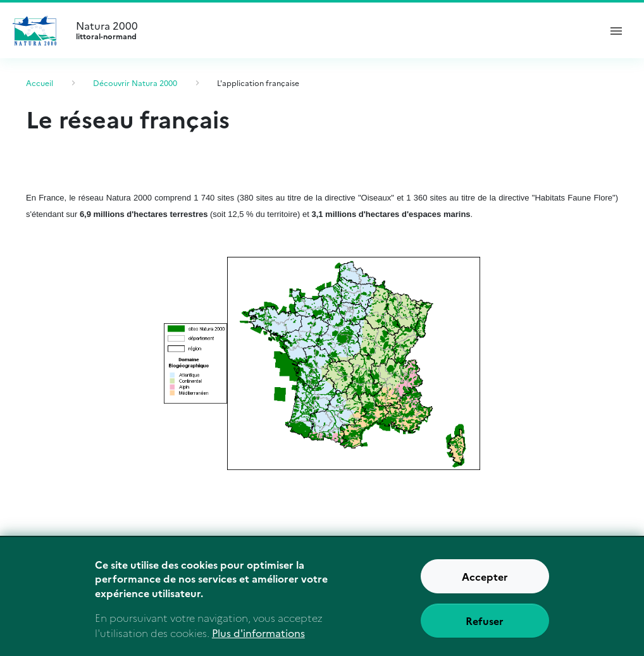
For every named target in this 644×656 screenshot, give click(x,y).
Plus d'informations (258, 639)
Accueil (40, 83)
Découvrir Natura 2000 (135, 83)
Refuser (485, 627)
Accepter (485, 583)
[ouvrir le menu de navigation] (616, 30)
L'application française (258, 83)
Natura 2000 (332, 30)
